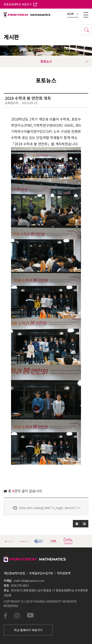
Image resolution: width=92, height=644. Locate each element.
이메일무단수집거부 (41, 573)
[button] (77, 524)
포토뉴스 (64, 61)
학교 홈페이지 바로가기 (28, 630)
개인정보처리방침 (14, 573)
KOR (73, 14)
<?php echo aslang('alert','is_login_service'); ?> (46, 508)
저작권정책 (64, 573)
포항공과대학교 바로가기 (20, 4)
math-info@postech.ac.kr (29, 581)
